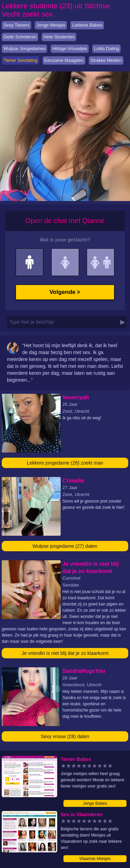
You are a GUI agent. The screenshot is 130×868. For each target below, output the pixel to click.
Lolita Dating (106, 49)
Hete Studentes (59, 37)
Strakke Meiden (106, 60)
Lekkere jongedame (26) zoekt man (65, 463)
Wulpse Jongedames (24, 49)
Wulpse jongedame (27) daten (65, 546)
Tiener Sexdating (20, 60)
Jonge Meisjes (51, 25)
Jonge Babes (95, 803)
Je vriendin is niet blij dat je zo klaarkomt (65, 653)
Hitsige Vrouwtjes (70, 49)
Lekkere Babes (87, 25)
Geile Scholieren (20, 37)
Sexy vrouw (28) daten (65, 736)
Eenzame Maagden (64, 60)
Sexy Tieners (16, 25)
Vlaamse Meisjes (95, 859)
